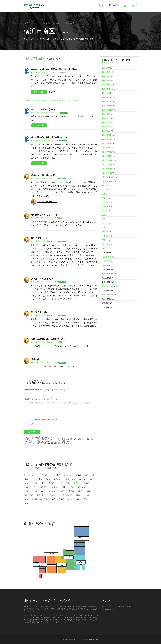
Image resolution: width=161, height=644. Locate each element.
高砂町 (51, 483)
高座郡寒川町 (108, 257)
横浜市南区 (108, 85)
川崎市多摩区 (109, 161)
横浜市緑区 (108, 119)
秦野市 (105, 219)
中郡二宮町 (106, 265)
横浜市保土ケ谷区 (110, 89)
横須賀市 (107, 186)
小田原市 (107, 203)
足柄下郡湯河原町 (109, 299)
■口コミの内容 (41, 399)
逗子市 (106, 211)
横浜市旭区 (108, 114)
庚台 (34, 479)
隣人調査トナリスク (125, 607)
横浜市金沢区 (109, 98)
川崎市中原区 (109, 152)
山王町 (66, 479)
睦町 (77, 499)
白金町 (26, 483)
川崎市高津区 (109, 156)
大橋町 (26, 479)
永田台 (55, 487)
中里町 (86, 483)
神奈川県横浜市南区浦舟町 (41, 113)
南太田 (34, 499)
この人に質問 (39, 92)
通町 (67, 483)
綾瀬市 (106, 249)
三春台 (53, 499)
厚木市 (106, 224)
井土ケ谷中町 (55, 475)
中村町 (26, 491)
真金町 (86, 495)
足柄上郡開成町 (109, 287)
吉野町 (85, 499)
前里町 (78, 495)
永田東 (63, 487)
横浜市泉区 (108, 131)
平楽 (25, 495)
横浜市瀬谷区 (109, 123)
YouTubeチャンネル (108, 610)
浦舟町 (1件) (68, 475)
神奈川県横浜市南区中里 (40, 179)
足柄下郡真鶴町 (109, 295)
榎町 (86, 475)
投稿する (32, 432)
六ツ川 (70, 499)
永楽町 (79, 475)
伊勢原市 (107, 232)
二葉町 (88, 491)
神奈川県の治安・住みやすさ (53, 23)
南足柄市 (107, 245)
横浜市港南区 (109, 110)
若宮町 (26, 503)
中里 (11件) (76, 483)
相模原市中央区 (110, 177)
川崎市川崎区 (109, 144)
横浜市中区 (108, 81)
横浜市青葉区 (109, 135)
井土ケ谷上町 (28, 475)
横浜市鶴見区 (109, 68)
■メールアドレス (40, 420)
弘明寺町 (57, 479)
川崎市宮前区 (109, 165)
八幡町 (43, 491)
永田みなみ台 (82, 487)
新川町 (43, 483)
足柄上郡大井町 (109, 274)
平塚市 (106, 190)
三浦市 (106, 215)
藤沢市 (106, 198)
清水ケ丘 (82, 479)
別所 (32, 495)
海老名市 (107, 236)
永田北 (34, 487)
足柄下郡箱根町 (108, 291)
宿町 (91, 479)
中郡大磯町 (108, 261)
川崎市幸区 (108, 148)
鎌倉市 (106, 194)
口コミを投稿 (129, 6)
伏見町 (80, 491)
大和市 (106, 228)
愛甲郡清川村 (107, 308)
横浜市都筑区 (109, 140)
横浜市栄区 (108, 127)
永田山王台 (44, 487)
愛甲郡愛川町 (107, 303)
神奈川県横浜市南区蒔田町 (41, 141)
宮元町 (61, 499)
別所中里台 (41, 495)
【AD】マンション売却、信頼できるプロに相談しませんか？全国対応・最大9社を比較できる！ (54, 101)
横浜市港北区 (109, 102)
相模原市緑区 (109, 173)
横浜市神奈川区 (109, 72)
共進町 (48, 479)
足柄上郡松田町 (108, 278)
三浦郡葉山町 (107, 253)
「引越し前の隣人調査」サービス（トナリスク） (44, 615)
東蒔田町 (71, 491)
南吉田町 (44, 499)
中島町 (26, 487)
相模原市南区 (109, 182)
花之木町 (52, 491)
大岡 (93, 475)
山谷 (74, 479)
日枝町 (61, 491)
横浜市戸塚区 (109, 106)
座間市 (106, 240)
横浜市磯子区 (109, 93)
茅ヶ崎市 (107, 207)
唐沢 (40, 479)
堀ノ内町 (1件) (54, 495)
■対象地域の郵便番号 (47, 390)
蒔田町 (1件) (67, 495)
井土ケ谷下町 (42, 475)
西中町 (34, 491)
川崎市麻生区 (109, 169)
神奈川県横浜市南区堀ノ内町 (41, 72)
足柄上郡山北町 (108, 282)
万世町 (26, 499)
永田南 (71, 487)
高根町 (60, 483)
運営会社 (104, 607)
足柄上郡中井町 (108, 270)
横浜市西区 (108, 77)
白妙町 (34, 483)
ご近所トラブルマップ (32, 23)
